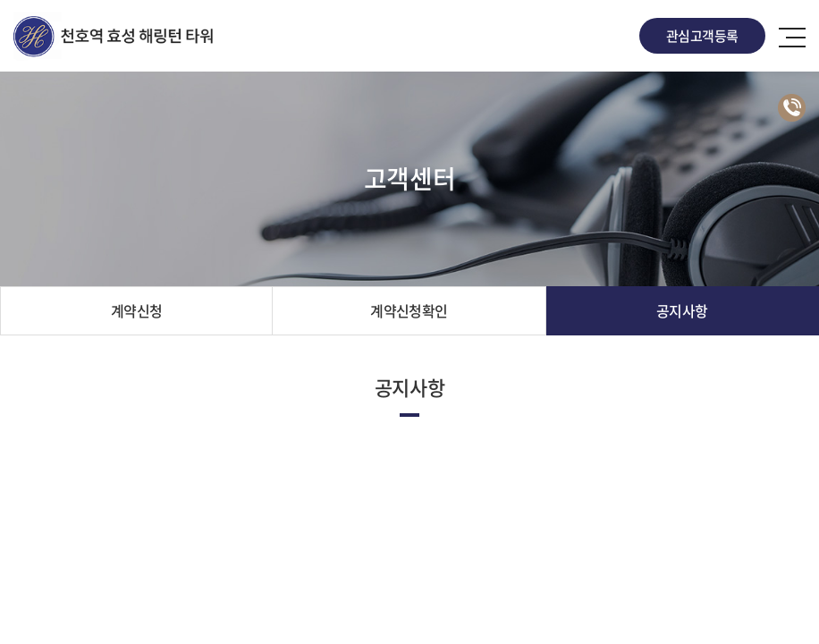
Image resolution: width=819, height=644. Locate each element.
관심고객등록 (702, 36)
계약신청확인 (409, 310)
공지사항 (682, 310)
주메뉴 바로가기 (0, 0)
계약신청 (137, 310)
